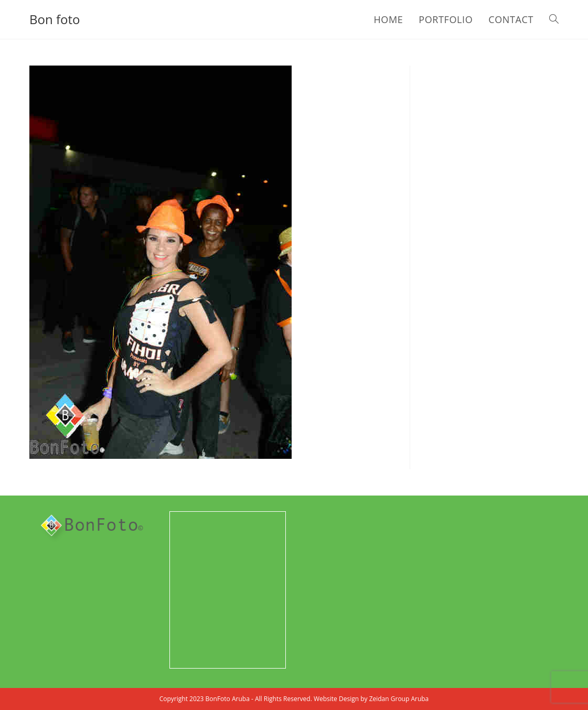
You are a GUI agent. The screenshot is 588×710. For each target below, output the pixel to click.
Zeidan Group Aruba (399, 699)
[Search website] (554, 19)
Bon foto (55, 19)
